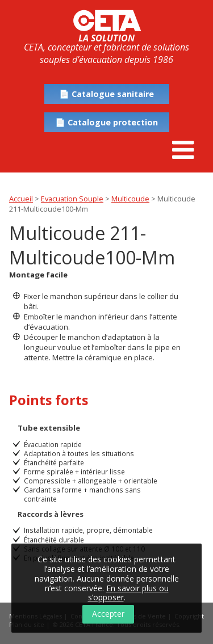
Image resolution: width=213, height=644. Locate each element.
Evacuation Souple (72, 199)
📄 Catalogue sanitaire (106, 94)
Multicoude (130, 199)
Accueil (21, 199)
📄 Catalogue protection (106, 122)
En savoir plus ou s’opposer (128, 593)
